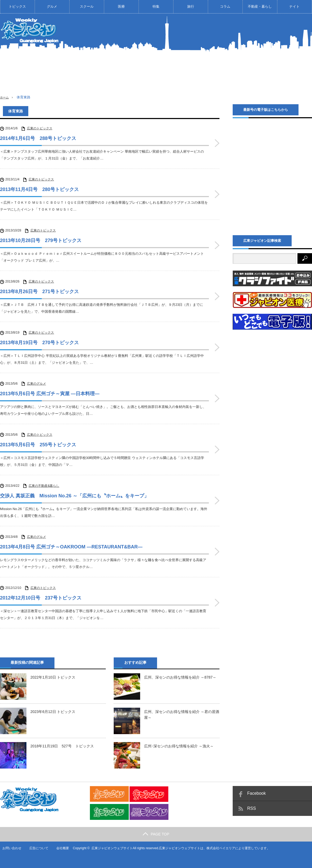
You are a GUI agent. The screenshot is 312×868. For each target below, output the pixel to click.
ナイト (294, 6)
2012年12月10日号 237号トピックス (41, 598)
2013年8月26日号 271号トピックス (39, 292)
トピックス (17, 6)
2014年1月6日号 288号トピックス (38, 138)
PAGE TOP (156, 834)
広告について (37, 848)
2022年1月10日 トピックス (53, 677)
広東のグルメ (36, 384)
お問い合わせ (10, 848)
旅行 (191, 6)
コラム (225, 6)
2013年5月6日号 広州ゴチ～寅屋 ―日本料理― (50, 394)
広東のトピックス (40, 128)
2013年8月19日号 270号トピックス (39, 343)
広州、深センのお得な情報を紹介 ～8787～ (180, 677)
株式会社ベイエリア (219, 848)
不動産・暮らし (260, 6)
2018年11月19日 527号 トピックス (62, 746)
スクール (87, 6)
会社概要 (61, 848)
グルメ (52, 6)
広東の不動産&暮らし (44, 486)
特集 (156, 6)
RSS (252, 808)
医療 (121, 6)
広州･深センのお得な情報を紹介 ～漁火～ (179, 746)
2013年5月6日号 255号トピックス (38, 445)
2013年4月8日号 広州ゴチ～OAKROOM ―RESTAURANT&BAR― (71, 547)
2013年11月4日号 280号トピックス (39, 189)
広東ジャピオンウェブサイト (110, 848)
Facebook (256, 793)
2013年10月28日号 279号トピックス (41, 240)
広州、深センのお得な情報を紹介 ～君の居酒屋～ (182, 714)
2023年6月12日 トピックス (53, 711)
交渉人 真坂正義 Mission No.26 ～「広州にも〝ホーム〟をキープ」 (74, 496)
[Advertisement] (250, 58)
